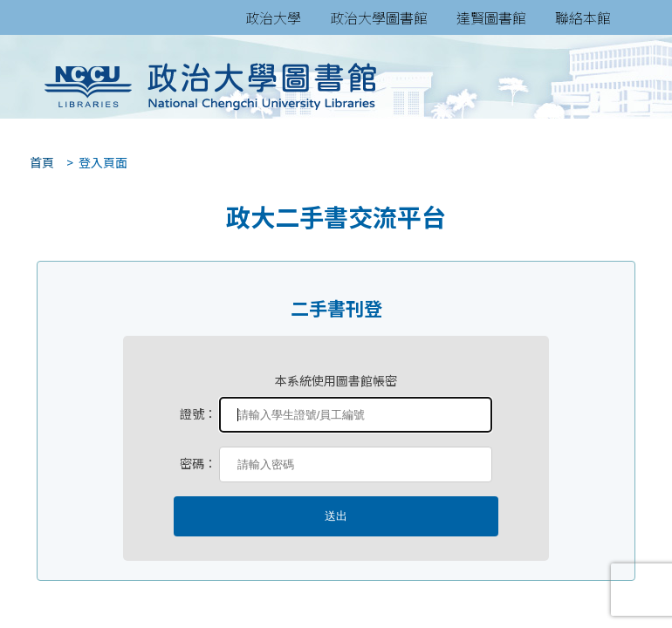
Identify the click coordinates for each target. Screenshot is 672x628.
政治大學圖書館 (379, 17)
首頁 (37, 162)
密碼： (198, 463)
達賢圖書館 (491, 17)
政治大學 (273, 17)
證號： (198, 413)
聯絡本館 (583, 17)
